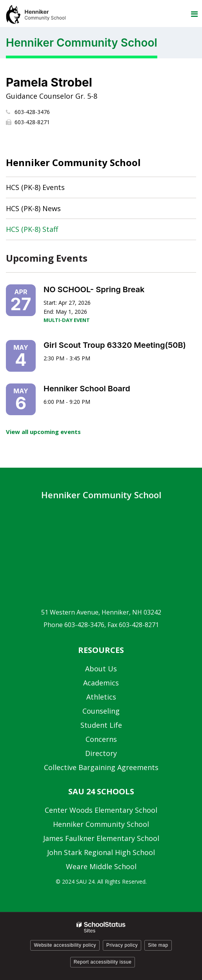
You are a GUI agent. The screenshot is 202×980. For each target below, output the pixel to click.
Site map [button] (158, 945)
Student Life (101, 725)
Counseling (101, 711)
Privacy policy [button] (122, 945)
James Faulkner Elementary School (101, 838)
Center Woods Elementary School (101, 810)
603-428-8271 (32, 122)
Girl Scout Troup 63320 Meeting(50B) (115, 345)
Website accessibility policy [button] (65, 945)
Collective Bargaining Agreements (101, 767)
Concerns (101, 739)
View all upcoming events (43, 432)
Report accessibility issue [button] (103, 962)
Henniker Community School (73, 162)
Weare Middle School (101, 866)
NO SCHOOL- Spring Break (94, 289)
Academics (101, 683)
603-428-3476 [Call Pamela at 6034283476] (32, 112)
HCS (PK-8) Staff (32, 229)
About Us (101, 669)
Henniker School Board (87, 389)
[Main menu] (194, 14)
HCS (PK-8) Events (35, 187)
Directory (101, 753)
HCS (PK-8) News (33, 208)
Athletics (101, 697)
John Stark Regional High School (101, 852)
